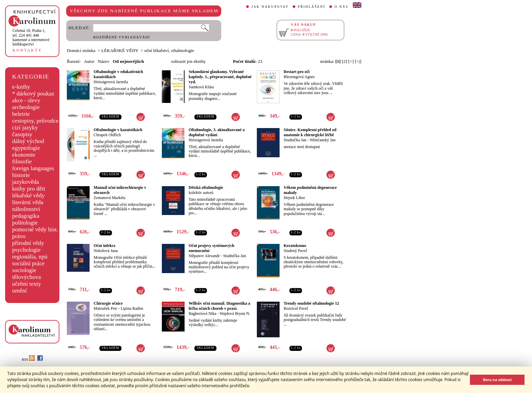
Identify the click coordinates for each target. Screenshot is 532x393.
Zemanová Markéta (110, 198)
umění (20, 291)
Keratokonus (295, 246)
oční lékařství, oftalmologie (169, 50)
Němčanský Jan (323, 140)
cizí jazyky (25, 128)
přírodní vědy (28, 243)
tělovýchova (27, 277)
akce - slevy (26, 100)
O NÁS (341, 7)
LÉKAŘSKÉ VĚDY (120, 50)
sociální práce (28, 263)
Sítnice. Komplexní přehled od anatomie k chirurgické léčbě (310, 132)
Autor (89, 61)
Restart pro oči (297, 72)
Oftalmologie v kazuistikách (118, 130)
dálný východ (28, 141)
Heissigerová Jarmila (111, 82)
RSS (28, 360)
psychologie (26, 250)
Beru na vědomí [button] (497, 380)
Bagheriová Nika (203, 314)
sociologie (24, 270)
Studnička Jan (295, 140)
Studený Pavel (295, 251)
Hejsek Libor (294, 198)
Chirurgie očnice (108, 303)
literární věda (28, 202)
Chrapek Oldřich (107, 135)
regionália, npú (30, 257)
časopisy (22, 134)
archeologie (26, 107)
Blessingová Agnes (299, 77)
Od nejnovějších (128, 61)
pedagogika (26, 216)
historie (21, 175)
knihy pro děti (29, 189)
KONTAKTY (27, 50)
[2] (344, 61)
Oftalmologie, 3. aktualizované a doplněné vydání (217, 132)
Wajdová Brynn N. (235, 314)
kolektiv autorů (201, 193)
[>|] (358, 61)
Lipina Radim (132, 308)
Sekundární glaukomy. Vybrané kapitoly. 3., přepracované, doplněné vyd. (220, 77)
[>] (351, 61)
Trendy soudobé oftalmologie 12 (311, 303)
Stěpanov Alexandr (204, 256)
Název (103, 61)
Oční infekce (104, 246)
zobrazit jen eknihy (188, 61)
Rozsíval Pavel (296, 308)
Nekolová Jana (106, 251)
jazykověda (26, 182)
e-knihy (21, 87)
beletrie (21, 114)
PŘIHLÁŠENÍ (312, 7)
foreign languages (33, 168)
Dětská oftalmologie (206, 187)
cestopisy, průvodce (35, 121)
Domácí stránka (81, 50)
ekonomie (24, 155)
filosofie (22, 162)
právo (19, 236)
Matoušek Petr (106, 308)
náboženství (26, 209)
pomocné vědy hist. (35, 229)
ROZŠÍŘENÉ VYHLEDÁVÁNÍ (122, 37)
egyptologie (26, 148)
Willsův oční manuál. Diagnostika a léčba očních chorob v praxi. (220, 306)
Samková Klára (201, 87)
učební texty (27, 284)
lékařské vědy (28, 195)
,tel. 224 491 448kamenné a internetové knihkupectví (31, 37)
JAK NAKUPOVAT (270, 7)
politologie (25, 223)
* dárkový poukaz (33, 94)
